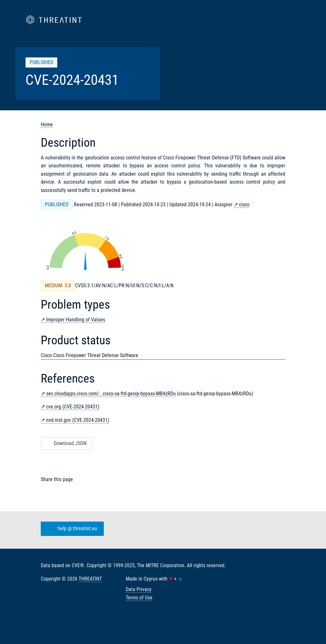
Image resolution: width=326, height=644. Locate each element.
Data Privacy (139, 589)
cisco (244, 205)
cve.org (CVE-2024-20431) (73, 407)
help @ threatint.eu (71, 529)
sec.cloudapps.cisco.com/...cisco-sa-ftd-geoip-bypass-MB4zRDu (111, 394)
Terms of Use (139, 598)
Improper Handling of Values (76, 320)
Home (47, 124)
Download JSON (66, 443)
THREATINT (90, 579)
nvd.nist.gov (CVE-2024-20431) (78, 420)
